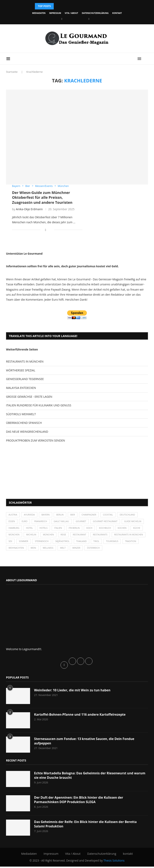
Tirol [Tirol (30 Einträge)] (135, 543)
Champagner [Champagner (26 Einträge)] (91, 515)
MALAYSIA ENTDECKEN (21, 388)
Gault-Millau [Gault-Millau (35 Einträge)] (63, 522)
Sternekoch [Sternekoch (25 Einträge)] (79, 543)
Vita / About (71, 13)
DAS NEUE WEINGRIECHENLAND (27, 432)
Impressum (55, 13)
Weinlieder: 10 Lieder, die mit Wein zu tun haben (73, 692)
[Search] (146, 59)
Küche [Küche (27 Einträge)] (28, 536)
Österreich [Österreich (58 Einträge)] (134, 549)
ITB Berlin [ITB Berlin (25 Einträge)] (100, 529)
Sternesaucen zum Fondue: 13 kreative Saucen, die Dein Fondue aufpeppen (85, 742)
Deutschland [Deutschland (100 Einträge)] (131, 515)
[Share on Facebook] (46, 230)
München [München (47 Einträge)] (44, 536)
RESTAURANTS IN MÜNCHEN (25, 362)
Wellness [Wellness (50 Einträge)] (87, 549)
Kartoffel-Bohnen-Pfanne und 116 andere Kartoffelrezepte (81, 716)
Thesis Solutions (114, 862)
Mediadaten (39, 13)
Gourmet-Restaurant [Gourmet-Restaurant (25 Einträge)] (108, 522)
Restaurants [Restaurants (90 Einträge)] (133, 536)
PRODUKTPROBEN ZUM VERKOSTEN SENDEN (35, 440)
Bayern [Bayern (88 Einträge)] (47, 515)
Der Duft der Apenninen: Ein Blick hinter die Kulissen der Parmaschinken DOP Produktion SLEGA (79, 801)
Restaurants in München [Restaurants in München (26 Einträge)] (23, 543)
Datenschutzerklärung (95, 13)
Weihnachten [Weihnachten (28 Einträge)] (54, 549)
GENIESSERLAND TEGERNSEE (25, 379)
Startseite (12, 72)
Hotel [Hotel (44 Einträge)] (54, 529)
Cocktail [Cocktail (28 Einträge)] (111, 515)
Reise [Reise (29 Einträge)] (95, 536)
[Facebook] (62, 19)
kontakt (117, 13)
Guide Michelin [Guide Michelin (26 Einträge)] (17, 529)
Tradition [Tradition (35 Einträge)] (34, 549)
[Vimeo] (89, 19)
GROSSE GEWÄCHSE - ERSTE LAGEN (29, 397)
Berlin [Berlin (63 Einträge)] (61, 515)
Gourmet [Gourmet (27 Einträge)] (83, 522)
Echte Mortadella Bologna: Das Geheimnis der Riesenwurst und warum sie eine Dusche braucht (91, 777)
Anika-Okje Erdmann (29, 209)
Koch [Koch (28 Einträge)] (116, 529)
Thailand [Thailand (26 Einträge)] (120, 543)
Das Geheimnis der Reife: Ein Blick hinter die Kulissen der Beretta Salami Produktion (86, 826)
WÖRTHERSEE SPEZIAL (21, 370)
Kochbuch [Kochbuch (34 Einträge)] (132, 529)
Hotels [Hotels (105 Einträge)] (69, 529)
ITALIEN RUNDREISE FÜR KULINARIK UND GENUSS (39, 405)
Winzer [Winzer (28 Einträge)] (116, 549)
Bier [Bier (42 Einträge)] (74, 515)
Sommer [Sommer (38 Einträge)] (60, 543)
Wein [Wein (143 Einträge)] (72, 549)
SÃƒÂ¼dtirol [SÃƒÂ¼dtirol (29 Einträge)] (100, 543)
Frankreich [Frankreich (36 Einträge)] (41, 522)
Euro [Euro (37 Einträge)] (25, 522)
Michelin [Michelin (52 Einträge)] (62, 536)
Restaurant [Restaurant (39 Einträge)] (111, 536)
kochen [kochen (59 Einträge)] (13, 536)
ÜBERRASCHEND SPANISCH (24, 423)
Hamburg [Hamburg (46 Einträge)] (39, 529)
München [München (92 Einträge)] (80, 536)
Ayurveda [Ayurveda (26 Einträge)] (30, 515)
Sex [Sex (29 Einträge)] (47, 543)
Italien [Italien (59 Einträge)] (84, 529)
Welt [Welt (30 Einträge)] (102, 549)
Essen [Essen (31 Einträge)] (12, 522)
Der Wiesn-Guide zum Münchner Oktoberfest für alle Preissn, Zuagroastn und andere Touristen (42, 197)
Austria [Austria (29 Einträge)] (13, 515)
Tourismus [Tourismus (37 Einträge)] (15, 549)
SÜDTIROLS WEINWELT (21, 414)
